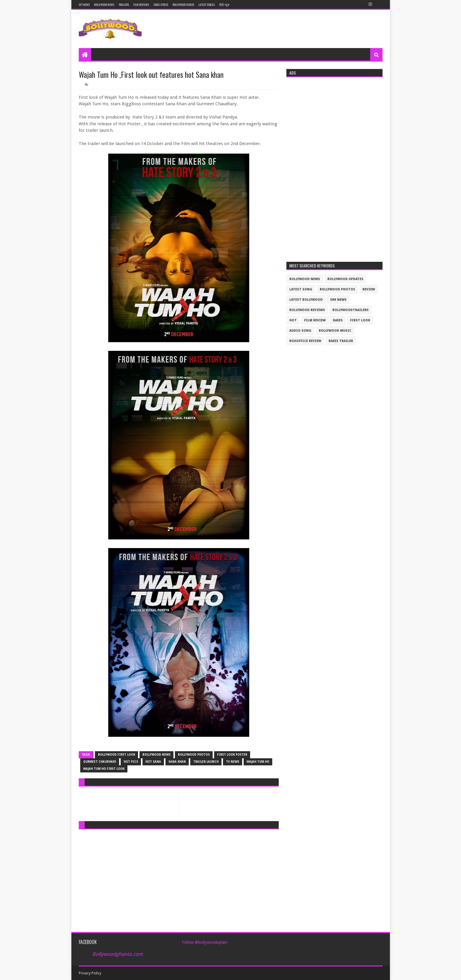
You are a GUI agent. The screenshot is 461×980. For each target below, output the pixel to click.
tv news (233, 762)
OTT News (84, 5)
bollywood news (156, 755)
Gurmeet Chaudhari (100, 762)
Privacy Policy (90, 973)
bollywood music (335, 331)
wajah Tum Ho (258, 762)
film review (315, 320)
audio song (300, 331)
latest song (301, 289)
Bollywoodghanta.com (118, 954)
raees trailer (341, 341)
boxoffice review (305, 341)
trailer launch (206, 762)
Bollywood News (104, 5)
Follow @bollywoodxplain (205, 942)
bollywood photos (194, 755)
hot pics (131, 762)
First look (360, 320)
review (369, 289)
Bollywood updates (345, 279)
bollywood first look (117, 755)
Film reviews (141, 5)
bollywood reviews (307, 310)
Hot (293, 320)
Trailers (124, 5)
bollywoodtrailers (351, 310)
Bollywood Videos (183, 5)
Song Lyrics (161, 5)
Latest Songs (207, 5)
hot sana (153, 762)
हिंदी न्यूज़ (224, 5)
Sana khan (177, 762)
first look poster (232, 755)
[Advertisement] (179, 875)
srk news (338, 300)
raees (338, 320)
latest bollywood (306, 300)
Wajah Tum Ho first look (104, 769)
